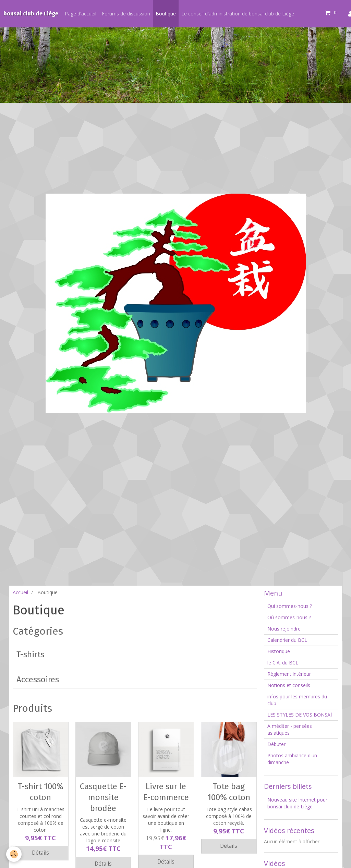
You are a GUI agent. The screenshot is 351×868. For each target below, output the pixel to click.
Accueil (20, 592)
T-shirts (30, 654)
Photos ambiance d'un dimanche (292, 759)
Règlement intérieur (289, 674)
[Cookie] (15, 854)
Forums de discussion (126, 14)
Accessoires (38, 680)
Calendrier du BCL (287, 640)
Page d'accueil (81, 14)
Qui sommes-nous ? (290, 606)
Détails (40, 853)
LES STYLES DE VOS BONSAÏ (300, 715)
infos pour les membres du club (297, 700)
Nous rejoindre (284, 629)
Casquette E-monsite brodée (103, 797)
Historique (279, 651)
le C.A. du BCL (283, 663)
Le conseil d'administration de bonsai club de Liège (238, 14)
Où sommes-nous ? (289, 617)
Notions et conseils (289, 685)
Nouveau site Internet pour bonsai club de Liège (297, 803)
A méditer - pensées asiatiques (290, 729)
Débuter (276, 744)
